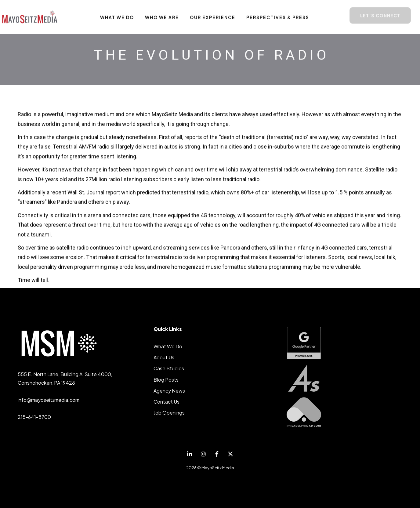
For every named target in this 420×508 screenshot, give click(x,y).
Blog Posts (166, 380)
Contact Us (167, 402)
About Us (164, 357)
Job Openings (169, 413)
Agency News (169, 391)
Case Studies (169, 368)
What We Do (168, 346)
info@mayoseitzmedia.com (49, 400)
